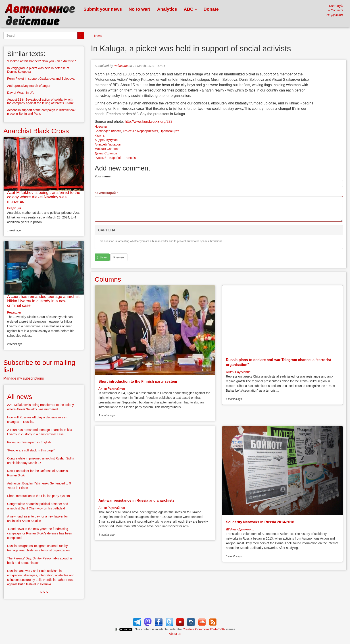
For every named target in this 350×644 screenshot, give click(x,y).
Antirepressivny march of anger (29, 86)
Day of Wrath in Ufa (21, 93)
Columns (108, 279)
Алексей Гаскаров (108, 144)
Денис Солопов (106, 153)
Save (102, 257)
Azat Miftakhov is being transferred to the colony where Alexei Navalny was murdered (44, 197)
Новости (101, 127)
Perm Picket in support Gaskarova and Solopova (41, 79)
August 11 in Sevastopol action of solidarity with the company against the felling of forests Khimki (41, 101)
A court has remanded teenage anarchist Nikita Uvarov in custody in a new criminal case (43, 301)
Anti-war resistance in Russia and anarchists (136, 500)
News (98, 36)
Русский (100, 158)
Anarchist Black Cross (36, 131)
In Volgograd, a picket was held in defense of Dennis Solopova (38, 70)
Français (130, 158)
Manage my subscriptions (24, 378)
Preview (119, 257)
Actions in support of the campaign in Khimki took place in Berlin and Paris (41, 112)
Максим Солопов (107, 149)
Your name (103, 176)
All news (20, 397)
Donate (211, 9)
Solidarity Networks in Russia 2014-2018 (260, 522)
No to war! (140, 9)
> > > (44, 592)
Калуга (100, 135)
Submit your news (103, 9)
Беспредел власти (108, 131)
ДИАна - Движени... (240, 529)
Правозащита (169, 131)
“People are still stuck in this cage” (31, 450)
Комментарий (106, 193)
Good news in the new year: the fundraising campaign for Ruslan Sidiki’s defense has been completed (40, 533)
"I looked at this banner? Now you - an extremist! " (42, 61)
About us (175, 634)
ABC (190, 9)
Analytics (167, 9)
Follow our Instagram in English (29, 442)
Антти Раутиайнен (112, 388)
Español (115, 158)
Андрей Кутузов (106, 140)
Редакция (121, 66)
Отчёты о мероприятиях (140, 131)
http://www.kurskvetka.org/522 (149, 122)
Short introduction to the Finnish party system (138, 381)
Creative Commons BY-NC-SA (204, 629)
